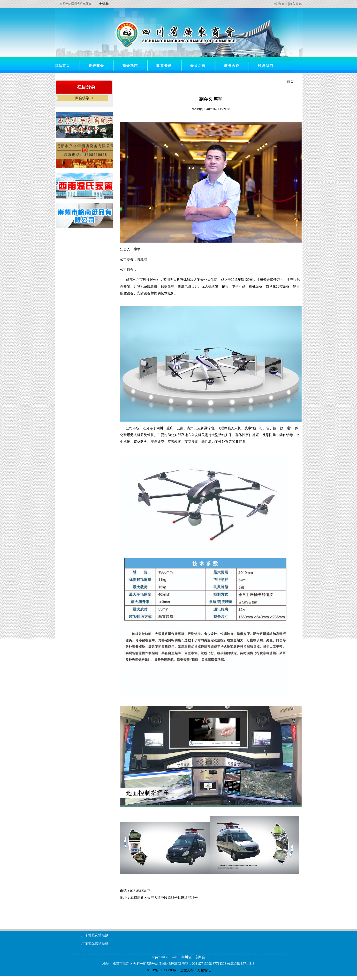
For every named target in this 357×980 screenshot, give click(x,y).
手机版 (104, 4)
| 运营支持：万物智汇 (194, 970)
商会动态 (130, 66)
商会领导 (82, 98)
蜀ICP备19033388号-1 (162, 970)
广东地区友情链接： (97, 935)
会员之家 (198, 66)
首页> (291, 82)
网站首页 (62, 66)
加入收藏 (296, 4)
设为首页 (281, 4)
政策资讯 (164, 66)
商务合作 (232, 66)
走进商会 (96, 66)
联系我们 (266, 66)
